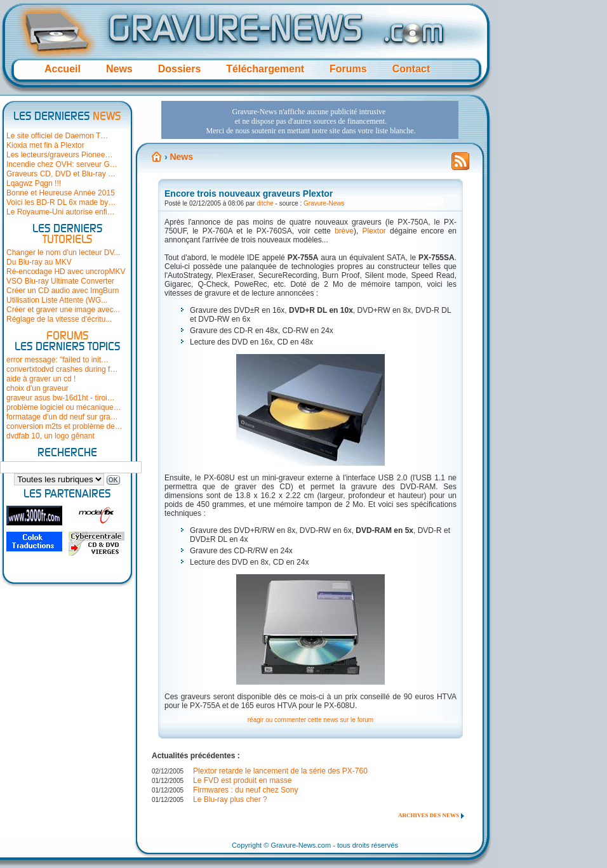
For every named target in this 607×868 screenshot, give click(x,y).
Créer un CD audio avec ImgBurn (63, 291)
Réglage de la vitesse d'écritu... (59, 319)
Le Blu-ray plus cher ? (230, 799)
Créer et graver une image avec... (63, 310)
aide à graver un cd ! (41, 379)
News (119, 69)
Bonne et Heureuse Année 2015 (61, 193)
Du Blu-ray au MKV (39, 262)
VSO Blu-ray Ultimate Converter (60, 281)
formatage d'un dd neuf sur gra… (62, 417)
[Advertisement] (224, 148)
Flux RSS (460, 165)
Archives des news (429, 815)
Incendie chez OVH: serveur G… (62, 164)
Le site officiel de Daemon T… (57, 136)
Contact (411, 69)
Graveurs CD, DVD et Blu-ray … (61, 174)
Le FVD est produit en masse (242, 780)
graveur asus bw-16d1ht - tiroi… (61, 398)
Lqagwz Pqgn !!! (34, 183)
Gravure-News (324, 203)
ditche (265, 203)
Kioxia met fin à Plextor (45, 145)
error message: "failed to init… (57, 360)
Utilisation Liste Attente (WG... (57, 300)
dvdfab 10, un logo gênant (50, 436)
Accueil (63, 69)
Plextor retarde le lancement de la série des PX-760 (280, 771)
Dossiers (180, 69)
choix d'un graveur (37, 388)
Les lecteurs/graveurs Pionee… (59, 155)
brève (344, 231)
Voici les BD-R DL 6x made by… (61, 202)
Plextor (374, 231)
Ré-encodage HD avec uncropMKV (66, 272)
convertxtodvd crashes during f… (62, 369)
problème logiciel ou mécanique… (64, 407)
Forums (348, 69)
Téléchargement (265, 69)
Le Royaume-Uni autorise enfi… (61, 212)
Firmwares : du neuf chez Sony (245, 790)
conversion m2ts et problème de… (64, 426)
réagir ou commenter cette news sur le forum (310, 720)
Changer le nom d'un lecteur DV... (63, 253)
